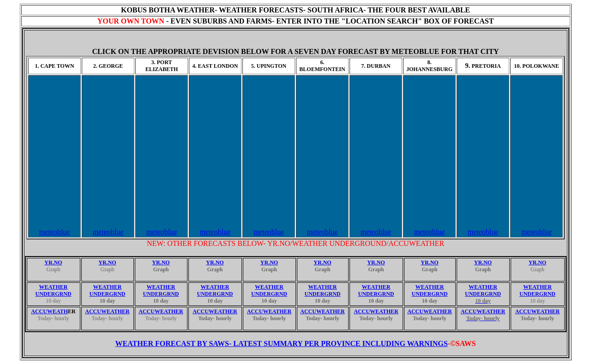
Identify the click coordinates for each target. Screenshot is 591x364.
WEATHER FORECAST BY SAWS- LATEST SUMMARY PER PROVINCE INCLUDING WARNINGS (282, 343)
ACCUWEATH (49, 311)
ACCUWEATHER (107, 311)
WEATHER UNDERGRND (54, 290)
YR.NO (53, 263)
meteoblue (55, 232)
